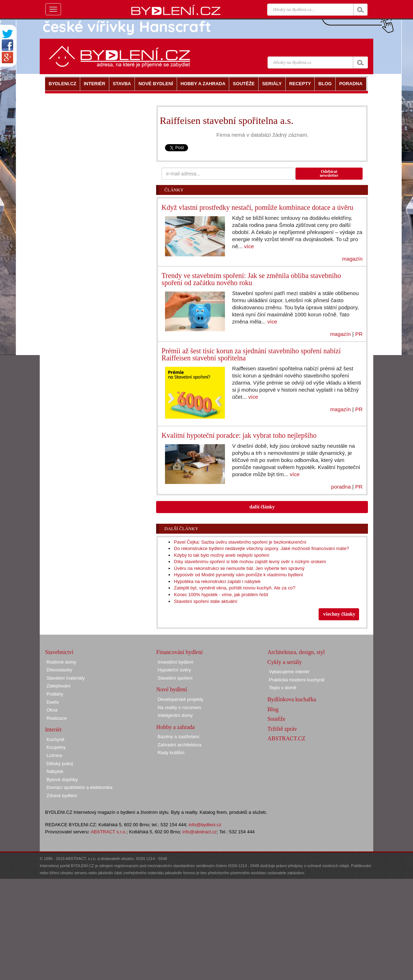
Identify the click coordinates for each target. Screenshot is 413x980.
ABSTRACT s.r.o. (109, 832)
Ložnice (54, 755)
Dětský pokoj (60, 764)
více (249, 246)
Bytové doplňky (62, 780)
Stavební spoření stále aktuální (206, 601)
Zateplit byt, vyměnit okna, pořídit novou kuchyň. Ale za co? (235, 588)
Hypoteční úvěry (174, 670)
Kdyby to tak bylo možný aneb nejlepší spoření (222, 555)
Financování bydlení (179, 652)
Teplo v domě (283, 688)
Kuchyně (56, 739)
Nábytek (55, 771)
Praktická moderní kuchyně (297, 680)
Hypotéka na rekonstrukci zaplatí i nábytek (217, 581)
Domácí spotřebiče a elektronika (79, 787)
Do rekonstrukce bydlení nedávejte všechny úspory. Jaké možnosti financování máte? (261, 548)
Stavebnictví (59, 652)
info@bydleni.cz (205, 825)
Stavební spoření (175, 678)
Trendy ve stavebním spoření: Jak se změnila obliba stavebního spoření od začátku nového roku (251, 279)
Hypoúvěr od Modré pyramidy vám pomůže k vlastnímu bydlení (238, 575)
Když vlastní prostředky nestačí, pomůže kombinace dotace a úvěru (257, 207)
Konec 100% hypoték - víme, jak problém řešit (221, 595)
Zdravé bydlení (62, 796)
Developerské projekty (180, 699)
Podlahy (55, 694)
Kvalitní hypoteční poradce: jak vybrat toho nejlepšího (239, 435)
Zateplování (59, 686)
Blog (273, 709)
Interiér (53, 729)
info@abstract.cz (200, 832)
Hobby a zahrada (175, 727)
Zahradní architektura (180, 745)
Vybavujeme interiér (289, 672)
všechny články (339, 614)
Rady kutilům (171, 753)
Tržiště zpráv (282, 729)
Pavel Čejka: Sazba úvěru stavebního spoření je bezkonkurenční (240, 542)
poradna (341, 487)
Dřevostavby (59, 670)
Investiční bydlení (175, 662)
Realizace (57, 718)
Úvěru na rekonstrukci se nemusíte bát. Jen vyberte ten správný (239, 568)
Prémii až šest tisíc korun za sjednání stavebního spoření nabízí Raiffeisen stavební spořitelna (251, 354)
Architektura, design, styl (296, 652)
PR (359, 334)
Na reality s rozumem (179, 707)
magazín (352, 259)
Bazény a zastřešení (178, 737)
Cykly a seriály (285, 662)
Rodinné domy (61, 662)
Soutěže (277, 719)
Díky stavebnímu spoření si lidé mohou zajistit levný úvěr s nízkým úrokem (250, 562)
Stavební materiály (66, 678)
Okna (52, 710)
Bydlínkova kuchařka (292, 699)
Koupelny (56, 747)
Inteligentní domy (175, 715)
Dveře (53, 702)
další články (262, 507)
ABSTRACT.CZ (287, 738)
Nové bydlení (172, 689)
